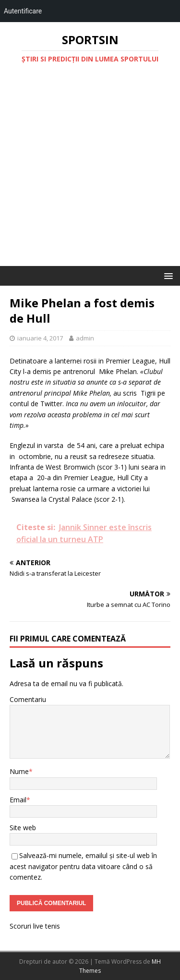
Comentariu (28, 699)
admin (85, 338)
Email (18, 800)
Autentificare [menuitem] (23, 11)
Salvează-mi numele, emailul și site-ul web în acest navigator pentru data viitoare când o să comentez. (83, 866)
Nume (19, 771)
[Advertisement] (90, 171)
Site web (23, 828)
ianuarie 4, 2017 (40, 338)
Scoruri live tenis (35, 926)
